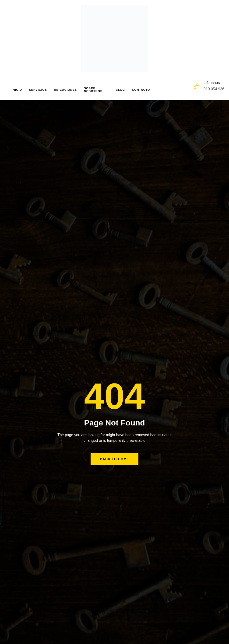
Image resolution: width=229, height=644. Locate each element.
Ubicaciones (65, 90)
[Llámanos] (197, 86)
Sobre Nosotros (93, 90)
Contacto (141, 90)
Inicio (17, 90)
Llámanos (212, 83)
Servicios (38, 90)
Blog (120, 90)
